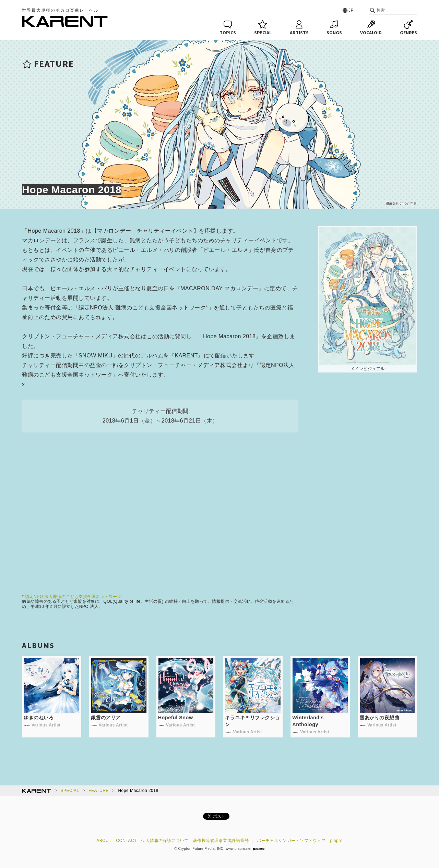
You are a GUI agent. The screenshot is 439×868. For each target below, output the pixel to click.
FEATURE (99, 791)
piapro (336, 841)
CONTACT (126, 841)
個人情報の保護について (165, 841)
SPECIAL (70, 791)
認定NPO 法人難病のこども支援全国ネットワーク (73, 597)
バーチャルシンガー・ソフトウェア (291, 841)
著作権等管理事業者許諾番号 (221, 841)
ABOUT (104, 841)
